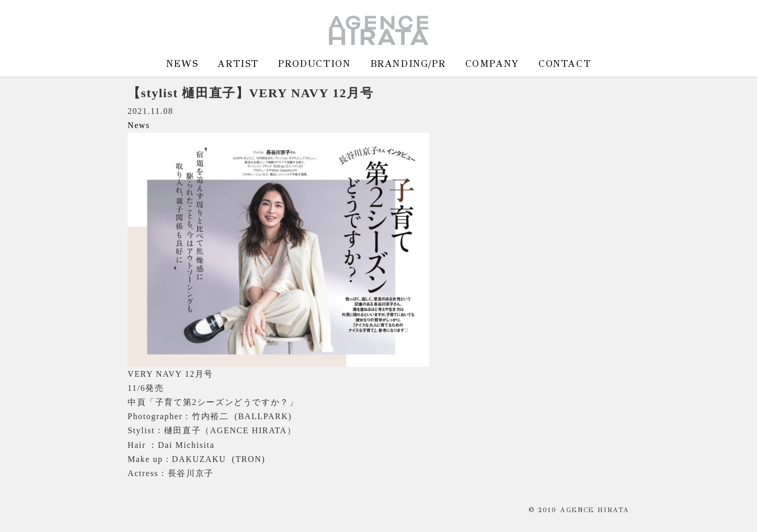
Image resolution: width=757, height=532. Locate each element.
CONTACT (565, 63)
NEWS (182, 63)
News (139, 125)
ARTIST (238, 63)
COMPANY (492, 63)
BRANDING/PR (408, 63)
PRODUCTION (314, 63)
